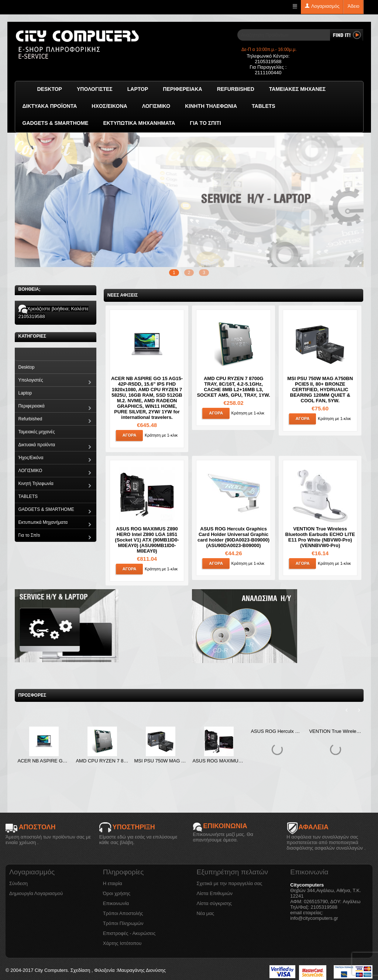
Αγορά (130, 435)
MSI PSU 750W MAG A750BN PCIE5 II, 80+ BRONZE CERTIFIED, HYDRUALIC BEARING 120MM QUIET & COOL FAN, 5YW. (320, 390)
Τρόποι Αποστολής (123, 913)
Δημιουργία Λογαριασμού (36, 893)
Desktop (50, 89)
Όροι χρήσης (117, 893)
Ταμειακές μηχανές (297, 89)
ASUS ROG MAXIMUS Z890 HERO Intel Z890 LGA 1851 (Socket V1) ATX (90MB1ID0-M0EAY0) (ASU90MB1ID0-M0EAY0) (147, 540)
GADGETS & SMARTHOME (56, 123)
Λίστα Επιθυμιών (215, 893)
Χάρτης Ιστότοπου (122, 943)
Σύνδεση (18, 883)
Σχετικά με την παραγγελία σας (230, 883)
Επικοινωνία (116, 903)
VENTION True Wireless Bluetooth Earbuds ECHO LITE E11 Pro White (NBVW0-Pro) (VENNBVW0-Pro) (320, 537)
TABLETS (264, 106)
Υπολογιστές (95, 89)
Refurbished (236, 89)
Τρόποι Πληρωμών (123, 923)
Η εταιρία (113, 883)
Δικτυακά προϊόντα (50, 106)
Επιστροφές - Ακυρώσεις (129, 933)
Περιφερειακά (182, 89)
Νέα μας (206, 913)
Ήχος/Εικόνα (109, 106)
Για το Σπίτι (205, 123)
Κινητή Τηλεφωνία (211, 106)
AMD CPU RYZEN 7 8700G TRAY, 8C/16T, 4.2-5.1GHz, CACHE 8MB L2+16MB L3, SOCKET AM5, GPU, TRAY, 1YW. (233, 387)
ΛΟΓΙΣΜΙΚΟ (156, 106)
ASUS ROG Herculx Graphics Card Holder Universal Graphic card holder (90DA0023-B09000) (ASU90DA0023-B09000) (233, 537)
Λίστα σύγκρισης (214, 903)
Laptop (138, 89)
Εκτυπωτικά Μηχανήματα (139, 123)
